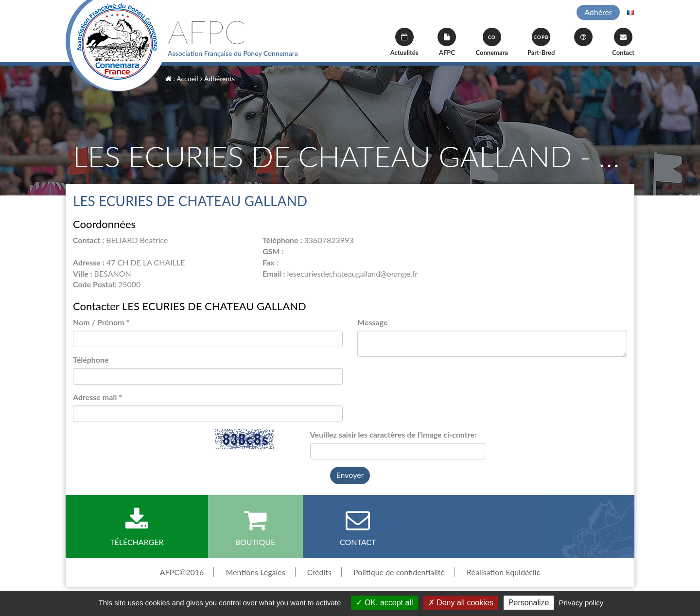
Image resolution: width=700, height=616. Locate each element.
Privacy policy (581, 603)
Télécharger (137, 527)
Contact (623, 42)
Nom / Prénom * (101, 322)
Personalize (529, 603)
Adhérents (218, 79)
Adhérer (598, 12)
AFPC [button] (447, 42)
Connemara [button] (491, 42)
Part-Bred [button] (541, 42)
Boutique (255, 527)
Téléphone (91, 360)
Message (372, 322)
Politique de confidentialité (399, 572)
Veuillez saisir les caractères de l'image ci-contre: (394, 434)
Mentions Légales (255, 572)
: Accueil (182, 79)
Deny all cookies (461, 603)
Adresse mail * (97, 397)
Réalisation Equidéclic (503, 572)
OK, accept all (384, 603)
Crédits (319, 572)
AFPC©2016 (182, 572)
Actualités (404, 42)
